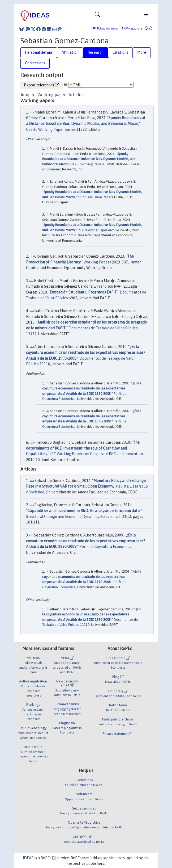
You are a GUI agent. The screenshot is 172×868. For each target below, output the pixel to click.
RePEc (48, 858)
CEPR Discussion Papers (95, 197)
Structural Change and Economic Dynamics (63, 517)
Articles (76, 95)
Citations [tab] (120, 52)
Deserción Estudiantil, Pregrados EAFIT (83, 292)
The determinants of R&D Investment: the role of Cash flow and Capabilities (83, 448)
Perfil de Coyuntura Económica (105, 547)
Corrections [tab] (35, 63)
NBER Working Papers (88, 164)
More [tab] (142, 52)
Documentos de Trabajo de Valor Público (103, 328)
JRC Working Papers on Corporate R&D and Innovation (96, 454)
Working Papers (97, 262)
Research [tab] (96, 52)
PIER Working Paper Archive (98, 230)
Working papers (52, 95)
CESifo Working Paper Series (51, 129)
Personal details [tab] (39, 52)
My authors (132, 28)
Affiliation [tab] (70, 52)
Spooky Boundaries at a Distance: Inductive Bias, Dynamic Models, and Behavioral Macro (89, 159)
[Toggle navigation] (97, 16)
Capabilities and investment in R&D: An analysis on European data (83, 511)
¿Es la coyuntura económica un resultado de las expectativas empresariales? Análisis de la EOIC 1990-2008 (86, 352)
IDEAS (28, 858)
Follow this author (108, 29)
